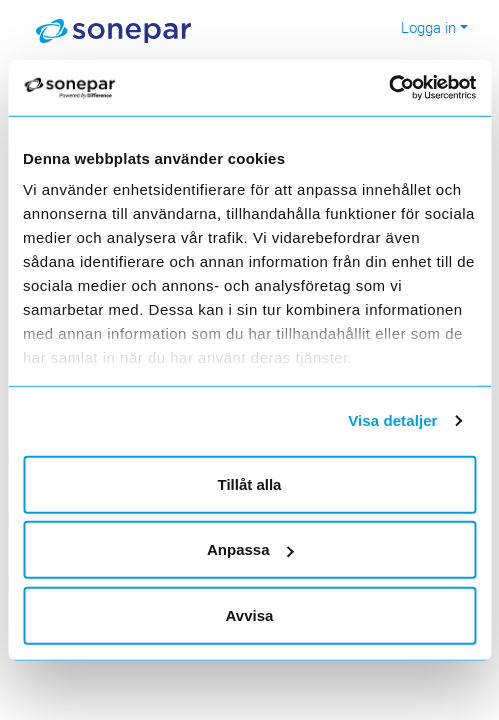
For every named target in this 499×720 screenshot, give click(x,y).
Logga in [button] (428, 27)
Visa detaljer (392, 420)
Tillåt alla (250, 483)
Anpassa (250, 549)
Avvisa (250, 614)
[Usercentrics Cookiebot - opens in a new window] (408, 88)
